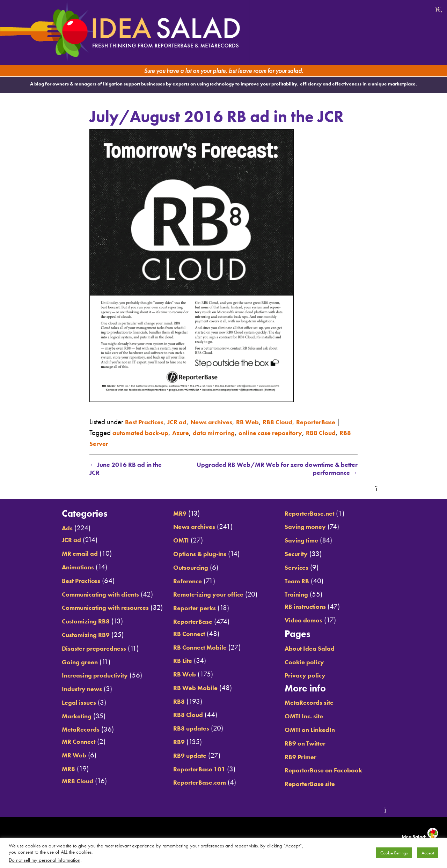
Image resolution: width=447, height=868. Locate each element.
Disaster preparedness (77, 649)
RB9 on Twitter (316, 744)
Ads (46, 529)
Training (306, 595)
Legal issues (60, 703)
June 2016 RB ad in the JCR (126, 469)
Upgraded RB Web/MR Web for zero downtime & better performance (274, 469)
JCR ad (184, 421)
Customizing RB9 (68, 635)
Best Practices (147, 421)
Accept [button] (428, 853)
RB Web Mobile (192, 688)
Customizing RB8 (68, 622)
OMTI (175, 541)
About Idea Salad (321, 649)
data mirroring (281, 432)
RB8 (173, 702)
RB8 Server (184, 442)
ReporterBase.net (320, 514)
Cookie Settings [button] (394, 853)
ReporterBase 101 (196, 769)
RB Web (265, 421)
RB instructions (316, 607)
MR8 (48, 769)
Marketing (57, 717)
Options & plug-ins (197, 554)
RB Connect (184, 634)
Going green (61, 662)
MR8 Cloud (58, 781)
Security (305, 554)
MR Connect (59, 742)
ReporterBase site (321, 784)
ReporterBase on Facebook (336, 771)
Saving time (312, 541)
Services (305, 568)
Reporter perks (190, 608)
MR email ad (61, 554)
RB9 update (185, 756)
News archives (224, 421)
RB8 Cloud (299, 421)
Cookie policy (314, 662)
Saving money (316, 527)
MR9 (174, 514)
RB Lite (177, 661)
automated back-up (197, 432)
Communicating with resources (91, 608)
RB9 (173, 742)
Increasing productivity (78, 676)
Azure (243, 432)
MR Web (54, 756)
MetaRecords (61, 730)
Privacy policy (315, 676)
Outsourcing (186, 568)
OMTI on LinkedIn (321, 730)
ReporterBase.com (196, 783)
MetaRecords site (320, 703)
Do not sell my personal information (45, 860)
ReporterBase (112, 432)
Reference (182, 581)
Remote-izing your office (206, 595)
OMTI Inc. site (314, 717)
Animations (59, 568)
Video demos (314, 621)
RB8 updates (187, 729)
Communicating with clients (85, 594)
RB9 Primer (310, 757)
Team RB (306, 581)
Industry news (63, 689)
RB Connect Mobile (197, 648)
